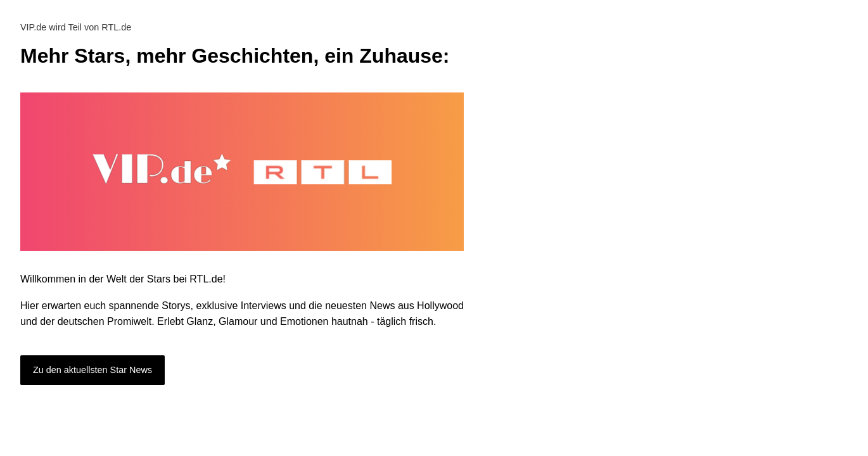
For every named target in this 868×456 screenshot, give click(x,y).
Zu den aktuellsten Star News (93, 370)
